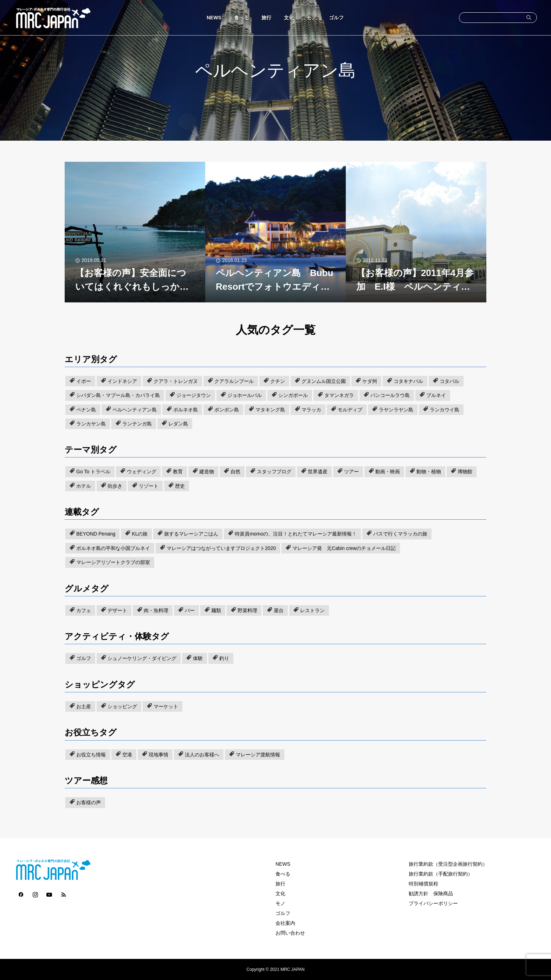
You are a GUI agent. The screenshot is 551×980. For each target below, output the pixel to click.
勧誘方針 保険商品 (431, 893)
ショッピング (122, 706)
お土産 (84, 706)
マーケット (166, 706)
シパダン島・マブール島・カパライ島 (118, 395)
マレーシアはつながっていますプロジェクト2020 (221, 548)
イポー (84, 381)
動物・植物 (429, 472)
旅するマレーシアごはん (191, 534)
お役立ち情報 (91, 755)
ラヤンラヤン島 (396, 410)
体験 (198, 658)
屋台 (279, 610)
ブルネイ (436, 395)
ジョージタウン (194, 395)
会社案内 (285, 923)
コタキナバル (408, 381)
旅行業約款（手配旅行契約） (441, 874)
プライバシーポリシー (433, 903)
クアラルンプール (234, 381)
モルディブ (350, 410)
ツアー (351, 472)
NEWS (214, 18)
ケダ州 (370, 381)
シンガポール (293, 395)
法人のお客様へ (202, 755)
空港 (127, 755)
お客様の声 (89, 802)
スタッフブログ (274, 472)
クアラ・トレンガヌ (176, 381)
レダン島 (178, 424)
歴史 (180, 486)
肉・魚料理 (156, 610)
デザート (117, 610)
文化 (289, 18)
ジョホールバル (245, 395)
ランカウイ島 (445, 410)
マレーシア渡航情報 (258, 755)
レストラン (312, 610)
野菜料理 (247, 610)
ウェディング (142, 472)
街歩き (115, 486)
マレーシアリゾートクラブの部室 (113, 562)
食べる (241, 18)
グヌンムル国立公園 (324, 381)
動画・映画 (388, 472)
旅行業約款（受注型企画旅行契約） (448, 864)
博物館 (465, 472)
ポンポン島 (227, 410)
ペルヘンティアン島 (135, 410)
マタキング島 (270, 410)
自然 (235, 472)
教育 (178, 472)
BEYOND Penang (96, 534)
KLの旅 (140, 534)
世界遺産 (318, 472)
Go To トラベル (93, 472)
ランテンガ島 (137, 424)
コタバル (449, 381)
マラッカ (311, 410)
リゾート (149, 486)
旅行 (266, 18)
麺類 (216, 610)
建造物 (207, 472)
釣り (224, 658)
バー (190, 610)
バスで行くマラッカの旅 (400, 534)
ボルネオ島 (186, 410)
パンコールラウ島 (390, 395)
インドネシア (122, 381)
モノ (311, 18)
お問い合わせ (290, 933)
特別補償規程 (423, 884)
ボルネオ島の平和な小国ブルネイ (113, 548)
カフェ (84, 610)
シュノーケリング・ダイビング (142, 658)
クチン (278, 381)
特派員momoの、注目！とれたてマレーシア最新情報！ (296, 534)
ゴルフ (336, 18)
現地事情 (158, 755)
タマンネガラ (339, 395)
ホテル (84, 486)
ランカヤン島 (91, 424)
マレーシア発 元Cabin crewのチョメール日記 (344, 548)
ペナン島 (86, 410)
